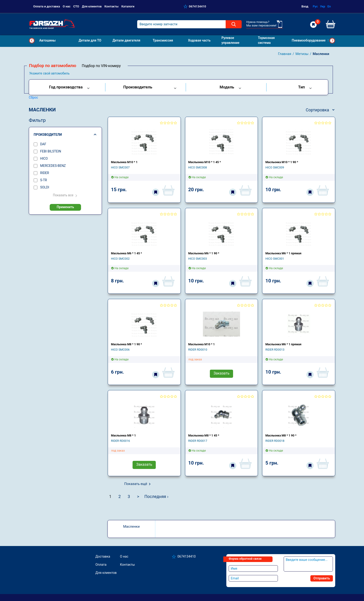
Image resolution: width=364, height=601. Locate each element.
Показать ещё (136, 484)
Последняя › (156, 496)
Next (332, 41)
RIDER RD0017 (198, 441)
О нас (67, 6)
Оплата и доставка (47, 6)
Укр (322, 6)
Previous (32, 41)
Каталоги (128, 6)
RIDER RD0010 (198, 350)
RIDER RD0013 (275, 350)
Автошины (47, 40)
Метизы (302, 54)
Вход (305, 6)
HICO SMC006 (120, 350)
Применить (65, 207)
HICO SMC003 (198, 259)
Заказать (222, 373)
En (329, 6)
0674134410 (198, 6)
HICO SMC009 (275, 167)
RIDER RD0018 (275, 441)
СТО (76, 6)
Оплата (101, 565)
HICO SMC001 (275, 259)
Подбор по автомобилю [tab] (53, 66)
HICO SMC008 (198, 167)
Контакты (112, 6)
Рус (315, 6)
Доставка (103, 556)
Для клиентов (92, 6)
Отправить (322, 578)
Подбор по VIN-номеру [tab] (101, 66)
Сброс (33, 97)
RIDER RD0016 (120, 441)
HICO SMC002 (120, 259)
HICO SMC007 (120, 167)
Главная (284, 54)
